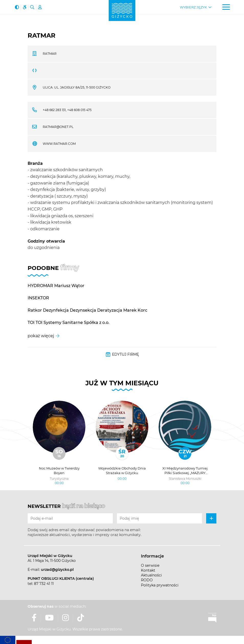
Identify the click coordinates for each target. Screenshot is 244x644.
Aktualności (151, 575)
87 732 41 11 (44, 584)
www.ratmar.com (59, 144)
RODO (147, 580)
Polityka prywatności (160, 585)
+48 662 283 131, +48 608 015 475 (67, 110)
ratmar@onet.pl (58, 127)
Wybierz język (193, 7)
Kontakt (148, 570)
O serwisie (150, 565)
